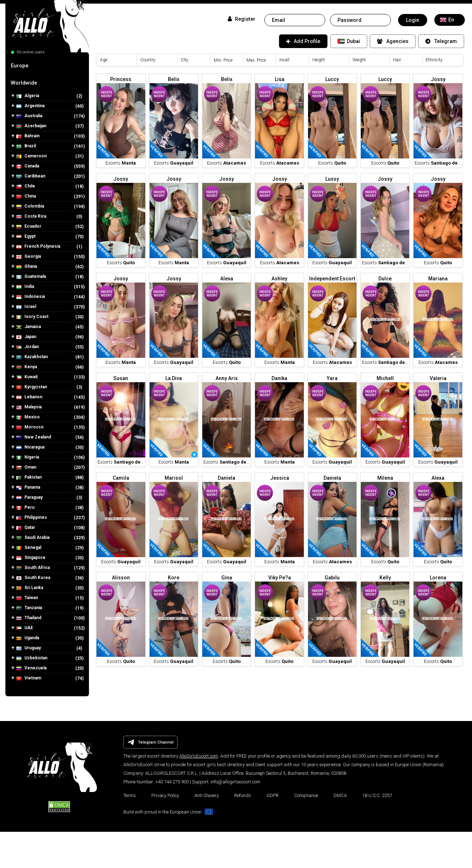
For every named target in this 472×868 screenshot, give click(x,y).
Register (242, 19)
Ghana (27, 267)
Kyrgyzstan (32, 387)
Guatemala (31, 277)
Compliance (306, 795)
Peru (25, 507)
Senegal (29, 548)
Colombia (30, 206)
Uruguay (29, 648)
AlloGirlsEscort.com (199, 756)
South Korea (33, 578)
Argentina (30, 106)
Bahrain (28, 136)
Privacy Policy (165, 795)
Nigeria (28, 457)
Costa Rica (31, 216)
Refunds (243, 795)
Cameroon (31, 156)
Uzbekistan (32, 658)
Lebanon (29, 397)
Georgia (29, 257)
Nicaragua (30, 447)
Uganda (28, 638)
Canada (28, 166)
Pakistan (29, 477)
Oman (26, 467)
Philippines (32, 518)
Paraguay (29, 497)
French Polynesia (38, 246)
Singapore (31, 558)
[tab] (47, 66)
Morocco (30, 427)
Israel (26, 307)
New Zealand (34, 437)
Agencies (393, 41)
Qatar (26, 528)
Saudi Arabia (33, 538)
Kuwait (27, 377)
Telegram (441, 41)
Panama (28, 487)
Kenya (27, 367)
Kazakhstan (32, 357)
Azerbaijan (31, 126)
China (26, 196)
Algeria (28, 96)
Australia (29, 116)
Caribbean (31, 176)
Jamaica (29, 327)
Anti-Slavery (207, 795)
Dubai (349, 41)
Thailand (29, 618)
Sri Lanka (30, 588)
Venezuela (31, 668)
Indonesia (30, 297)
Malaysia (29, 407)
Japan (26, 337)
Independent (107, 94)
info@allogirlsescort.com (235, 782)
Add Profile (303, 41)
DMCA (340, 795)
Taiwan (27, 598)
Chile (26, 186)
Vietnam (29, 678)
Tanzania (29, 608)
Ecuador (29, 226)
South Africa (33, 568)
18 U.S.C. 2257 (377, 795)
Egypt (26, 236)
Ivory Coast (32, 317)
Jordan (27, 347)
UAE (25, 628)
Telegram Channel (150, 742)
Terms (130, 795)
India (25, 287)
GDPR (273, 795)
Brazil (26, 146)
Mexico (28, 417)
